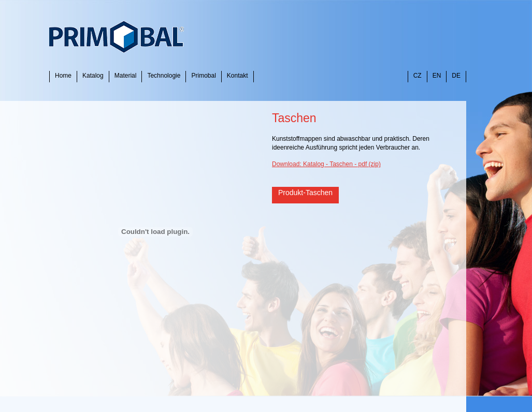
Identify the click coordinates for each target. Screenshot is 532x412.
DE (456, 76)
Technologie (164, 76)
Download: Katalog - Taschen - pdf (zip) (326, 164)
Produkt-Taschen (305, 193)
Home (63, 76)
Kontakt (238, 76)
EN (437, 76)
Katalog (93, 76)
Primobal (203, 76)
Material (126, 76)
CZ (418, 76)
